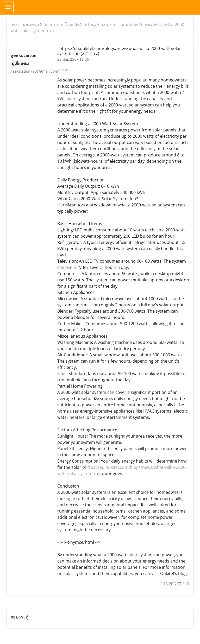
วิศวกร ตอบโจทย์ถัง (61, 24)
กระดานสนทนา (25, 24)
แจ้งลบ (63, 70)
